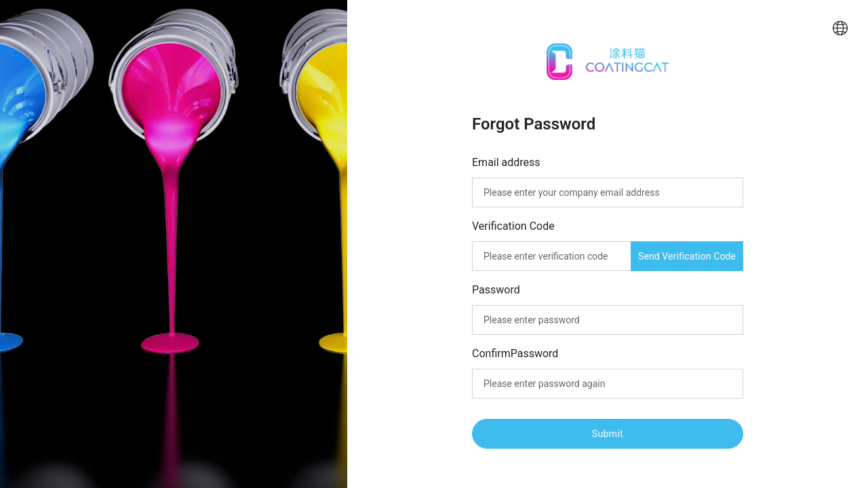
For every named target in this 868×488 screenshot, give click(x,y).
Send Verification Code (687, 256)
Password (496, 289)
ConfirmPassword (515, 353)
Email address (506, 162)
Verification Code (513, 226)
